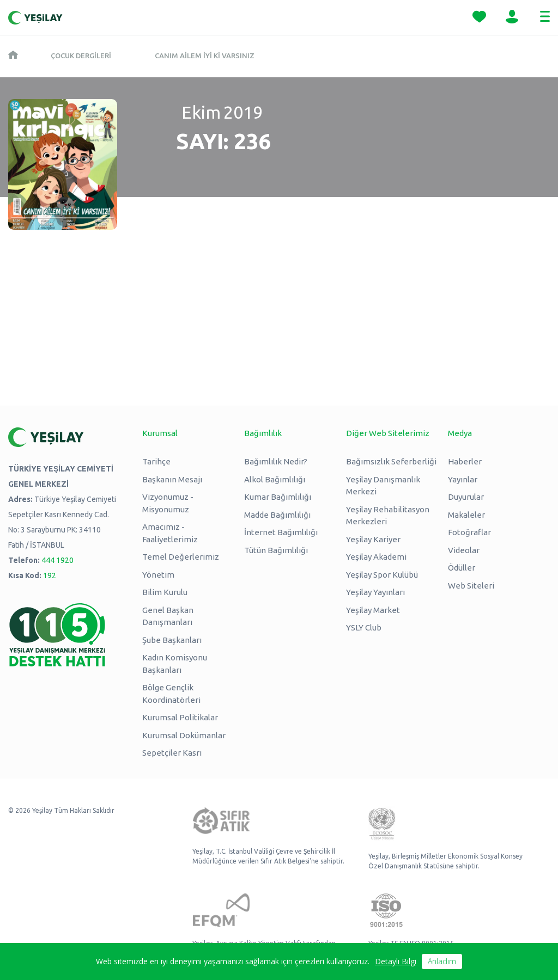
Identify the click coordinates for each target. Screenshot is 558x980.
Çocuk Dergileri (81, 56)
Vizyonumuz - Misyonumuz (168, 503)
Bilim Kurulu (165, 592)
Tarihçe (156, 461)
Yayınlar (463, 479)
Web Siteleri (471, 586)
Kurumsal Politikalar (180, 717)
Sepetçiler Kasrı (172, 753)
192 (50, 575)
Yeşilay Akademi (376, 557)
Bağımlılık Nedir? (276, 461)
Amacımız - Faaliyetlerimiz (170, 533)
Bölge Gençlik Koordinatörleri (171, 694)
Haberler (465, 461)
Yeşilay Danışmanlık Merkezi (383, 486)
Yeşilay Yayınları (375, 592)
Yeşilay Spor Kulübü (382, 575)
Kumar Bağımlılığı (278, 497)
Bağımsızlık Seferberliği (391, 461)
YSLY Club (364, 627)
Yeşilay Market (373, 610)
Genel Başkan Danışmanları (168, 616)
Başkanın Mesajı (172, 479)
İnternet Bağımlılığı (281, 532)
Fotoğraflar (469, 532)
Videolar (464, 550)
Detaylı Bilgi (396, 961)
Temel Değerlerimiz (181, 557)
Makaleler (466, 515)
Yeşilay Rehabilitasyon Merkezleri (388, 516)
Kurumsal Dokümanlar (184, 735)
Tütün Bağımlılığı (276, 550)
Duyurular (466, 497)
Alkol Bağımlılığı (275, 479)
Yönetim (158, 575)
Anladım (442, 961)
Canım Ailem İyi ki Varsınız (205, 56)
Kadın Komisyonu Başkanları (175, 664)
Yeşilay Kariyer (373, 539)
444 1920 (57, 560)
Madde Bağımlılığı (277, 515)
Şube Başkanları (172, 640)
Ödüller (462, 568)
